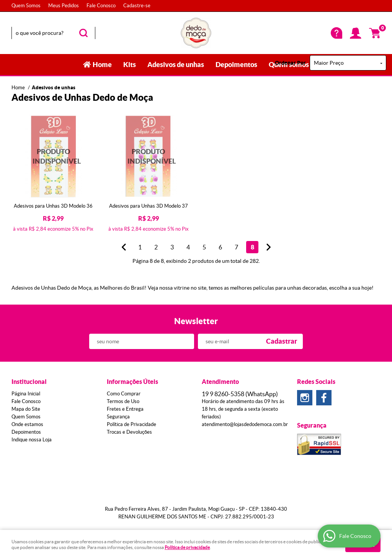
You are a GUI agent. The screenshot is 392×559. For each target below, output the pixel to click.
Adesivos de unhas (176, 65)
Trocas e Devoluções (129, 432)
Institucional (29, 382)
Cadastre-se (137, 6)
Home (102, 65)
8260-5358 (240, 394)
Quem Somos (26, 6)
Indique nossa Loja (32, 440)
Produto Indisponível (53, 157)
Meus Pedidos (64, 6)
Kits (130, 65)
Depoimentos (236, 65)
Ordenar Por (290, 63)
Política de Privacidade (131, 424)
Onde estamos (27, 424)
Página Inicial (26, 394)
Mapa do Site (26, 409)
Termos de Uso (123, 401)
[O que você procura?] (83, 33)
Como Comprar (124, 394)
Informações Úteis (132, 382)
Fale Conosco (101, 6)
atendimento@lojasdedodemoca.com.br (245, 424)
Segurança (118, 417)
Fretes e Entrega (125, 409)
